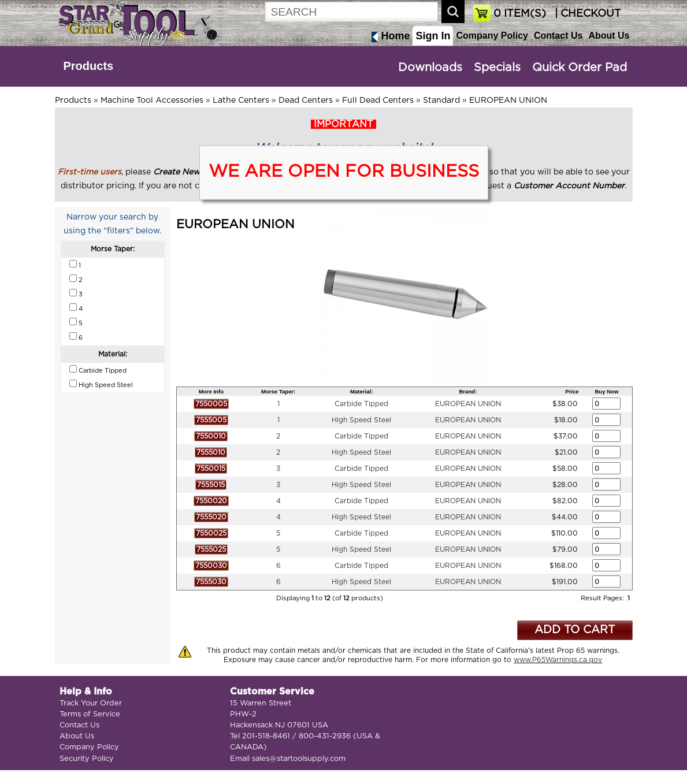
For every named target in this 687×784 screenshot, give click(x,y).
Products (89, 66)
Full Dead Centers (378, 101)
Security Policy (87, 759)
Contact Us (558, 36)
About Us (609, 36)
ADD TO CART (575, 630)
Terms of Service (90, 714)
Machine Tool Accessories (152, 101)
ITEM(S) (520, 14)
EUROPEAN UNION (508, 101)
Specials (497, 68)
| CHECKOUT (586, 14)
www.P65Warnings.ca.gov (558, 660)
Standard (441, 101)
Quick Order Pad (580, 68)
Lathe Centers (241, 101)
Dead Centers (306, 101)
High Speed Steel (361, 420)
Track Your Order (91, 703)
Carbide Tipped (361, 404)
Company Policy (492, 36)
